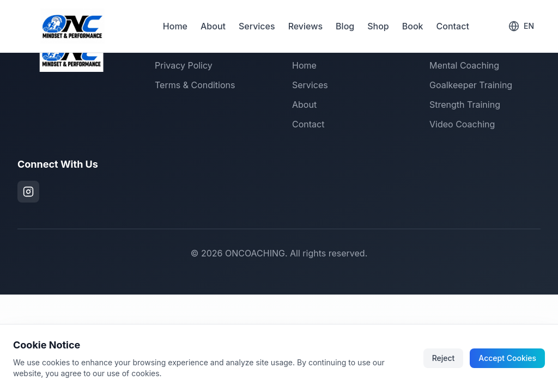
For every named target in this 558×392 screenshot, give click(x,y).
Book (413, 26)
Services (257, 26)
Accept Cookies (507, 358)
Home (175, 26)
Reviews (305, 26)
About (213, 26)
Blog (345, 26)
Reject (444, 358)
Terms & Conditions (195, 85)
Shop (378, 26)
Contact (453, 26)
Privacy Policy (184, 65)
